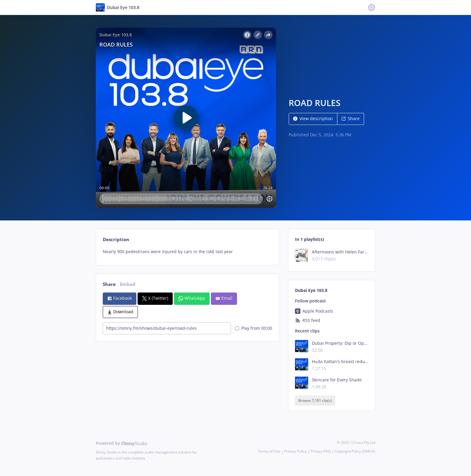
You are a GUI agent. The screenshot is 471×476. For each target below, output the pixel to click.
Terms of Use (269, 451)
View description (313, 118)
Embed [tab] (128, 284)
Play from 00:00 (254, 328)
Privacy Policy (295, 451)
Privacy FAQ (321, 451)
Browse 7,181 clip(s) (315, 400)
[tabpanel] (187, 252)
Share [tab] (109, 284)
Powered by (122, 443)
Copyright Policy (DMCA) (355, 451)
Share (351, 118)
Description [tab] (116, 240)
